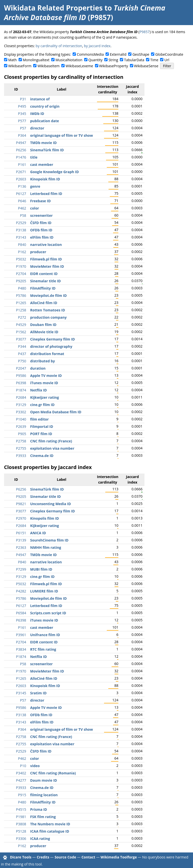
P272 (22, 317)
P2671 (21, 172)
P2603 (21, 179)
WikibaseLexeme (79, 66)
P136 (22, 186)
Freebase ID (40, 201)
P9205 (21, 281)
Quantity (95, 60)
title (34, 157)
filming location (44, 795)
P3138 (21, 230)
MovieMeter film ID (47, 266)
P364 (22, 135)
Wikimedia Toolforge (119, 857)
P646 (22, 201)
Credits (43, 857)
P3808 (21, 824)
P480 (22, 288)
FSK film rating (43, 817)
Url (167, 60)
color (35, 208)
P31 (23, 99)
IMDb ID (37, 114)
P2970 (21, 518)
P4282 (21, 591)
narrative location (46, 245)
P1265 (21, 303)
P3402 (21, 773)
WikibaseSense (146, 66)
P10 (23, 766)
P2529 (21, 223)
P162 (22, 252)
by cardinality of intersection (59, 46)
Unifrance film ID (45, 635)
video (35, 766)
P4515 (21, 809)
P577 (22, 121)
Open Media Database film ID (56, 412)
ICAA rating (40, 839)
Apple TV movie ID (46, 376)
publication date (45, 121)
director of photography (51, 346)
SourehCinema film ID (49, 540)
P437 (22, 354)
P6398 (21, 383)
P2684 (21, 397)
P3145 (21, 693)
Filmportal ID (42, 426)
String (113, 60)
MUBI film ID (41, 569)
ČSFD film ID (41, 223)
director (37, 128)
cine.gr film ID (42, 405)
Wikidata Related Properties (53, 8)
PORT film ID (41, 434)
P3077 (21, 339)
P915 (22, 795)
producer (38, 252)
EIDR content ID (44, 274)
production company (48, 317)
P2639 (21, 426)
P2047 (21, 368)
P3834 (21, 649)
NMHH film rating (46, 547)
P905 (22, 434)
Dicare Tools (21, 857)
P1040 (21, 419)
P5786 (21, 295)
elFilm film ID (42, 237)
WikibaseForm (20, 66)
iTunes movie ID (44, 383)
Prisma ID (39, 809)
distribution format (47, 354)
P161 (22, 164)
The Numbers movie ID (50, 824)
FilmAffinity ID (43, 288)
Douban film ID (43, 325)
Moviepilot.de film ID (49, 295)
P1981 (21, 817)
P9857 (144, 32)
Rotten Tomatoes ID (48, 310)
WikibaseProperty (113, 66)
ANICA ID (38, 533)
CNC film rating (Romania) (53, 773)
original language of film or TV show (62, 135)
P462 (22, 208)
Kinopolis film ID (44, 518)
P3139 (21, 540)
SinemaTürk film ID (47, 150)
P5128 (21, 831)
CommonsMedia (90, 54)
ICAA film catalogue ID (50, 831)
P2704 (21, 274)
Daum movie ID (44, 780)
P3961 (21, 635)
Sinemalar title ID (45, 281)
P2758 (21, 441)
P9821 (21, 504)
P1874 (21, 390)
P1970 (21, 266)
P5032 (21, 259)
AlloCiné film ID (44, 303)
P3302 (21, 412)
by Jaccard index (97, 46)
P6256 (21, 150)
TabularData (134, 60)
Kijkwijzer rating (44, 397)
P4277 (21, 780)
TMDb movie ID (43, 143)
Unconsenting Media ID (51, 504)
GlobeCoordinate (169, 54)
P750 (22, 361)
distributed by (43, 361)
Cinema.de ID (42, 456)
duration (38, 368)
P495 (22, 106)
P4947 (21, 143)
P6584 (21, 613)
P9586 (21, 376)
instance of (40, 99)
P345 (22, 114)
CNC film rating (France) (51, 441)
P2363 (21, 547)
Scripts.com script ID (48, 613)
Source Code (65, 857)
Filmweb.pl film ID (46, 259)
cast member (42, 164)
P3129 (21, 405)
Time (154, 60)
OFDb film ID (41, 230)
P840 (22, 245)
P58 (23, 215)
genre (35, 186)
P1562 (21, 332)
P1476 (21, 157)
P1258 (21, 310)
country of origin (45, 106)
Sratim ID (38, 693)
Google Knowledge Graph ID (55, 172)
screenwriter (41, 215)
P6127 (21, 194)
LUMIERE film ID (44, 591)
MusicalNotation (69, 60)
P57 (23, 128)
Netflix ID (38, 390)
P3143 (21, 237)
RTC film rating (43, 649)
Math (13, 60)
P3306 (21, 839)
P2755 (21, 448)
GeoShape (141, 54)
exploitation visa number (52, 448)
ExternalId (118, 54)
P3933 (21, 456)
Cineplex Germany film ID (53, 339)
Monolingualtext (36, 60)
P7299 (21, 569)
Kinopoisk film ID (45, 179)
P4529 (21, 325)
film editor (39, 419)
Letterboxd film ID (46, 194)
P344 (22, 346)
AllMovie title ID (44, 332)
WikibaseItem (49, 66)
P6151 (21, 533)
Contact (88, 857)
